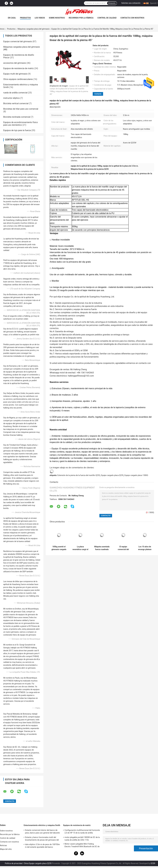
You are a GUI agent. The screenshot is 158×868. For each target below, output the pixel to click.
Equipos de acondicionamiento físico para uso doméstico (21, 124)
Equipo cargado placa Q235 (112, 475)
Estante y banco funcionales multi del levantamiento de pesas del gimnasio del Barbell (42, 839)
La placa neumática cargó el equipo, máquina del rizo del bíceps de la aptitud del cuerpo (80, 548)
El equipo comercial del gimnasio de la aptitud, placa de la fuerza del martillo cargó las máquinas (123, 548)
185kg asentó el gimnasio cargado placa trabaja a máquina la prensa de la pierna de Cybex (59, 548)
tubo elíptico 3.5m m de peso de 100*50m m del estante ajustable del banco (42, 846)
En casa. (12, 18)
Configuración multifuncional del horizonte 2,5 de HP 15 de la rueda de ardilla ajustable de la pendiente (82, 832)
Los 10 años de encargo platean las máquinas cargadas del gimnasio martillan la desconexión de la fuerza (145, 548)
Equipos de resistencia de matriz (18, 68)
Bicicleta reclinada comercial (17, 117)
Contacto (98, 94)
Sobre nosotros (57, 18)
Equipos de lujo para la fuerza (17, 130)
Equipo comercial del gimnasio (18, 41)
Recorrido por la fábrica (81, 18)
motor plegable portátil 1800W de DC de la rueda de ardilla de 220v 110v (82, 839)
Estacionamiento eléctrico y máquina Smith (42, 825)
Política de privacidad (14, 863)
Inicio (2, 29)
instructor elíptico (11, 98)
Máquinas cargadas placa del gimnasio (34, 29)
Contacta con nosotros (132, 18)
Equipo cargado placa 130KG (136, 475)
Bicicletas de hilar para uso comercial (21, 109)
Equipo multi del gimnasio (15, 74)
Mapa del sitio (6, 849)
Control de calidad (107, 18)
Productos (25, 18)
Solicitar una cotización (131, 3)
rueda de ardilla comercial (15, 93)
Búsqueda (112, 3)
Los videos (40, 18)
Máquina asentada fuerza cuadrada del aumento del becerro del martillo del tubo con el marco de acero (102, 548)
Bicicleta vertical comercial (16, 103)
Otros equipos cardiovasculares (18, 79)
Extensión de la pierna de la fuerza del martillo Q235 (79, 475)
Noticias (3, 845)
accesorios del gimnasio (15, 63)
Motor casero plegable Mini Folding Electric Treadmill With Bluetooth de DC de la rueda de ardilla (82, 846)
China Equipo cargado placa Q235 (38, 863)
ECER (153, 863)
